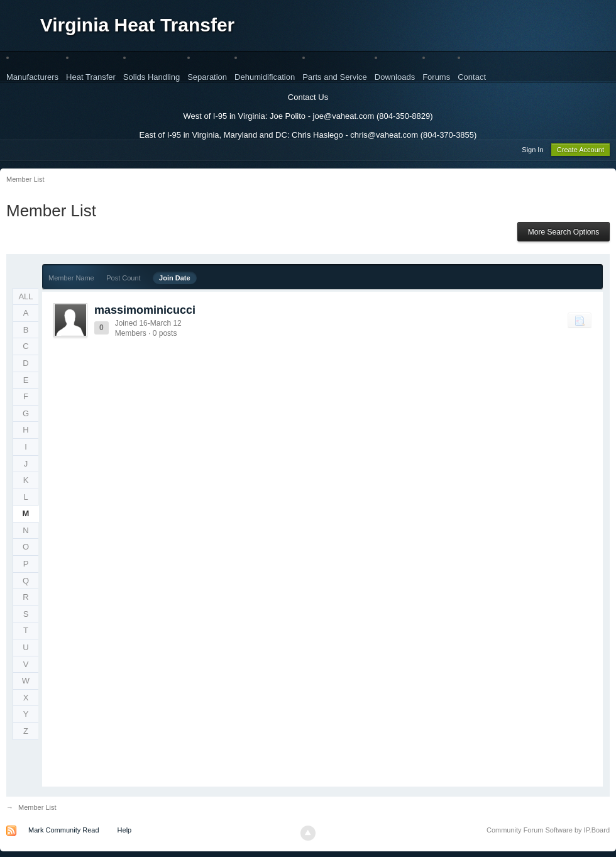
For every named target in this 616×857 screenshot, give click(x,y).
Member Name (71, 280)
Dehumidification (265, 77)
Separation (207, 77)
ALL (25, 298)
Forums (436, 77)
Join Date (175, 280)
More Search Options (564, 234)
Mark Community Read (63, 832)
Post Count (123, 280)
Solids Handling (151, 77)
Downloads (395, 77)
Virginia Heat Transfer (138, 25)
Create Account (580, 152)
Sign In (532, 152)
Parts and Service (335, 77)
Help (125, 832)
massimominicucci (145, 312)
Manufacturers (32, 77)
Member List (37, 809)
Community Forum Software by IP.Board (548, 832)
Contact (472, 77)
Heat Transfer (91, 77)
